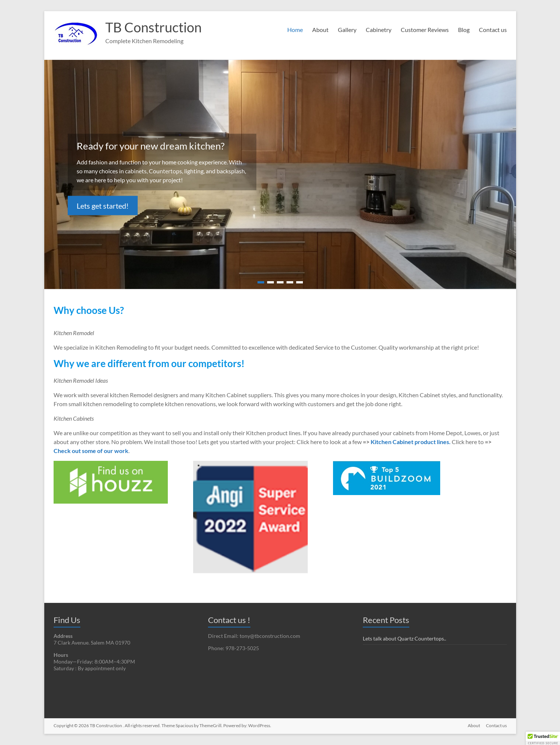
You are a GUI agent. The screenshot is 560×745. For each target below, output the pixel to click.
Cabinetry (379, 30)
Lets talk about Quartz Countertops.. (404, 638)
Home (295, 30)
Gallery (347, 30)
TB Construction (153, 27)
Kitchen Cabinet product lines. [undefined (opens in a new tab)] (411, 442)
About (320, 30)
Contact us (493, 30)
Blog (464, 30)
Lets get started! (103, 206)
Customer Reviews (425, 30)
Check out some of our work (91, 451)
